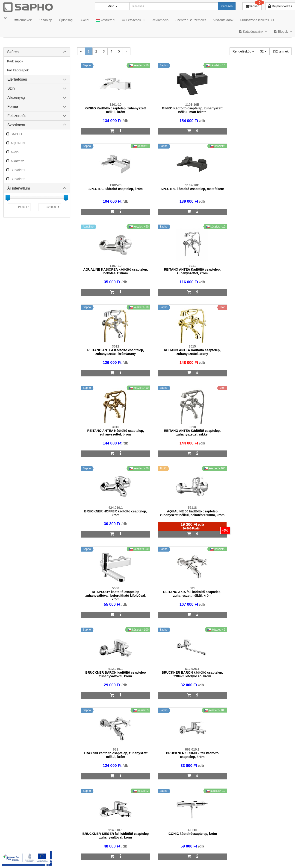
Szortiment (16, 125)
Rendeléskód (243, 51)
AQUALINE (19, 143)
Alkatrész (17, 161)
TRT (84, 857)
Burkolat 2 (18, 179)
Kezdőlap (45, 20)
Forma (13, 107)
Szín (11, 88)
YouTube (276, 857)
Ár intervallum (19, 188)
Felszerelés (17, 116)
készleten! (106, 20)
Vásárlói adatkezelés (164, 857)
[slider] (8, 197)
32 (263, 51)
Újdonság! (66, 20)
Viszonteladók (223, 20)
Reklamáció (160, 20)
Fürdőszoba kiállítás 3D (257, 20)
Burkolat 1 (18, 170)
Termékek (23, 20)
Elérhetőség (17, 79)
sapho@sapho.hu (24, 839)
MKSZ (98, 857)
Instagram (196, 857)
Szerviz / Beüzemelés (191, 20)
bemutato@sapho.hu (125, 839)
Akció (15, 152)
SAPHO (16, 134)
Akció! (85, 20)
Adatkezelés (134, 857)
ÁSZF (114, 857)
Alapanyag (16, 98)
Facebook (223, 857)
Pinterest (249, 857)
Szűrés (13, 52)
